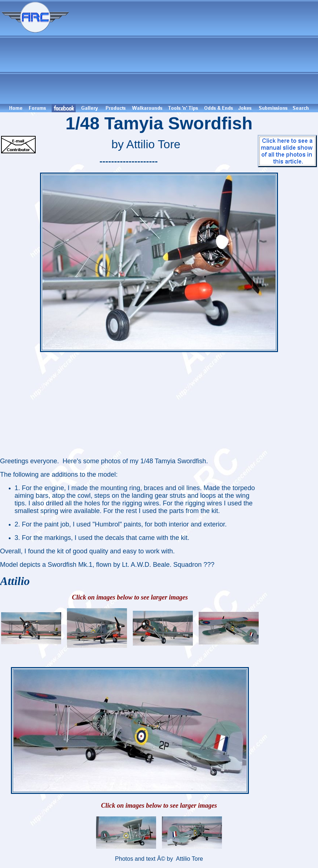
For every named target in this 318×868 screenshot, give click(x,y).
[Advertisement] (195, 52)
